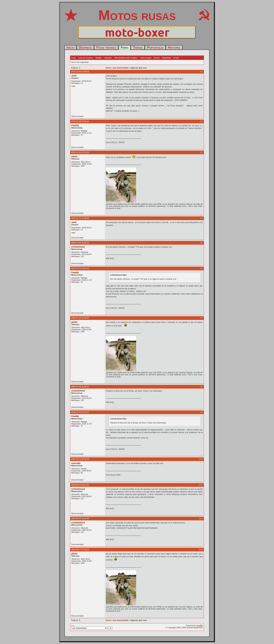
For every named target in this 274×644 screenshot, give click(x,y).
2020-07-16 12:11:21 (80, 412)
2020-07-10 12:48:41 (80, 387)
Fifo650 (75, 126)
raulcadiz (76, 463)
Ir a (92, 627)
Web (73, 86)
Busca (157, 58)
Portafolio (155, 47)
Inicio (70, 47)
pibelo (74, 157)
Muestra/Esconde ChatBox (126, 58)
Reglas (99, 58)
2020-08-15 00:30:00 (80, 459)
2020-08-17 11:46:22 (80, 549)
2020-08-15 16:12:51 (80, 485)
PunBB (200, 625)
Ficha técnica (106, 47)
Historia (174, 47)
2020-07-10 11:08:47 (80, 318)
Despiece (85, 47)
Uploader (108, 58)
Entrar (176, 58)
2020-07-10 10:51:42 (80, 268)
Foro (125, 47)
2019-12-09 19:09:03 (80, 72)
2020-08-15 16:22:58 (80, 518)
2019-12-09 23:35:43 (80, 121)
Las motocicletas (121, 68)
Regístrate (166, 58)
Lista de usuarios (86, 58)
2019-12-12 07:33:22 (80, 152)
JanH (74, 76)
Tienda (138, 47)
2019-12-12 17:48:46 (80, 218)
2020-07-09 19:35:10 (80, 243)
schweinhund (78, 247)
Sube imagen (146, 58)
